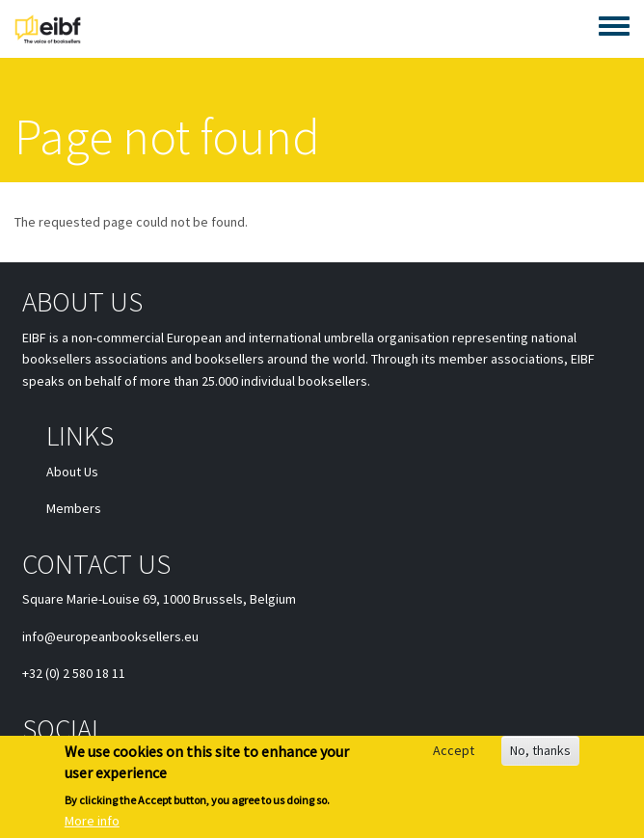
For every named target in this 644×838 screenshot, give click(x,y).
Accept (454, 753)
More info (92, 824)
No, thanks (540, 753)
